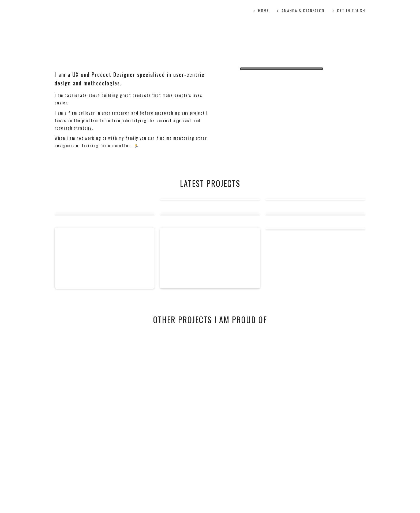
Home (263, 10)
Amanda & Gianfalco (303, 10)
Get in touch (351, 10)
